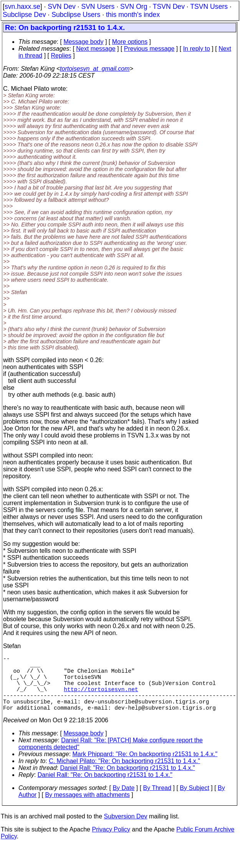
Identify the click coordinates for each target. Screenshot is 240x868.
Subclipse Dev (24, 15)
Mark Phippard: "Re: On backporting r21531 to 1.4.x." (145, 768)
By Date (123, 802)
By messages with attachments (87, 809)
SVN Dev (61, 7)
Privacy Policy (111, 843)
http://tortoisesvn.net (101, 698)
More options (130, 42)
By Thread (157, 802)
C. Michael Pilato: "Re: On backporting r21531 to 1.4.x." (124, 775)
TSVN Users (209, 7)
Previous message (149, 49)
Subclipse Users (76, 15)
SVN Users (98, 7)
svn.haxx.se (22, 7)
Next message (96, 49)
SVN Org (134, 7)
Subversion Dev (126, 830)
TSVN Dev (169, 7)
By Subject (194, 802)
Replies (61, 56)
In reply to (197, 49)
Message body (83, 42)
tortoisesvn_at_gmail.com (95, 69)
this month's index (133, 15)
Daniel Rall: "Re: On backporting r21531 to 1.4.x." (128, 782)
